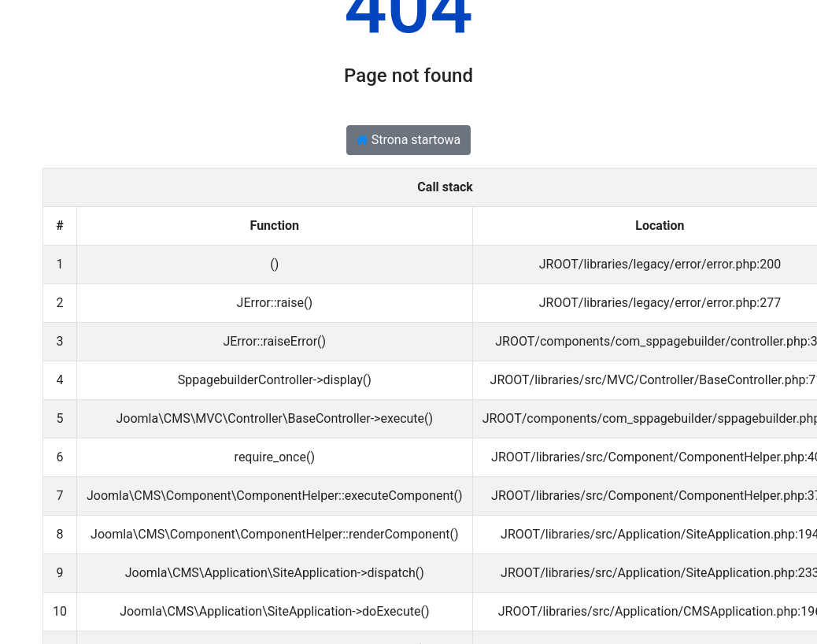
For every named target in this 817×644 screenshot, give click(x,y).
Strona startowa (409, 140)
